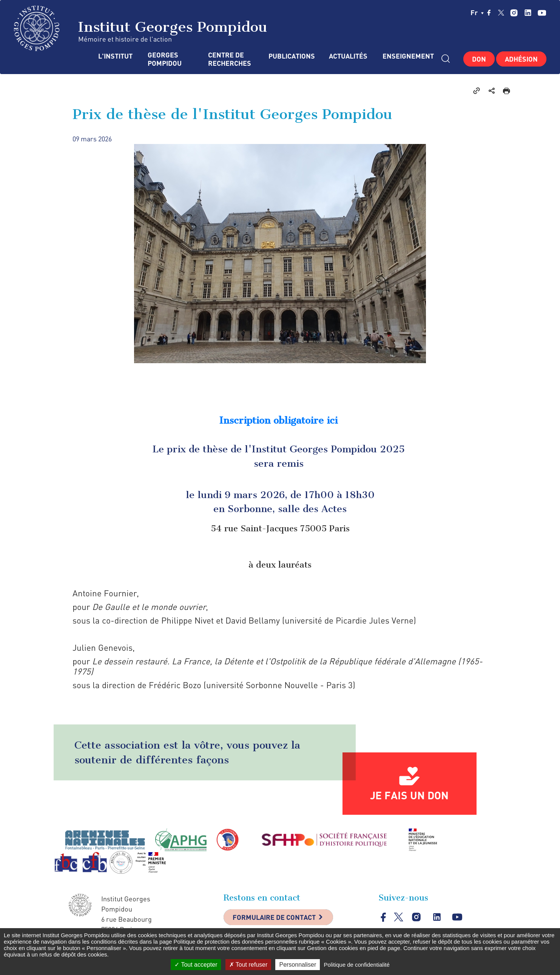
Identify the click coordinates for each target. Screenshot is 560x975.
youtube (542, 13)
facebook (489, 12)
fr (477, 12)
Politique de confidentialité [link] (356, 965)
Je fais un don (409, 795)
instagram (514, 13)
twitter (501, 12)
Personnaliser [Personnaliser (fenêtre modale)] (298, 965)
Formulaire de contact (275, 917)
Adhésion (521, 59)
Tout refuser (248, 965)
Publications (291, 56)
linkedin (528, 13)
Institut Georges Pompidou (141, 28)
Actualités (348, 56)
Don (479, 59)
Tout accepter (196, 965)
